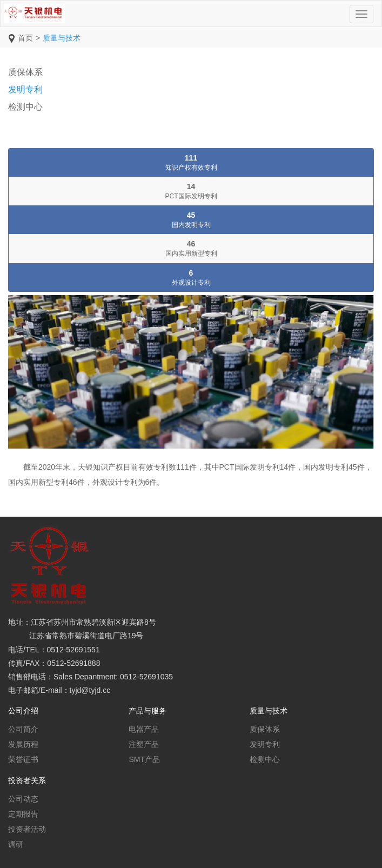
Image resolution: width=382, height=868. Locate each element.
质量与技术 (62, 38)
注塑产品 (144, 744)
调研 (16, 844)
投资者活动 (27, 829)
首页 (25, 38)
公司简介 (23, 729)
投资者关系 (27, 780)
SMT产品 (144, 759)
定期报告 (23, 814)
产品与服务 (148, 711)
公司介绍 (23, 711)
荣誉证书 (23, 759)
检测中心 (25, 107)
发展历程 (23, 744)
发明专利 (25, 89)
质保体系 (25, 72)
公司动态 (23, 799)
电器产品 (144, 729)
